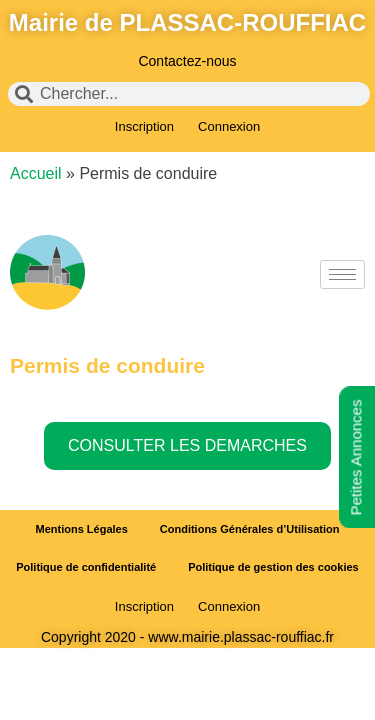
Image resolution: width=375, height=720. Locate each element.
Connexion (229, 126)
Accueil (36, 173)
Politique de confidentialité (86, 567)
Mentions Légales (82, 529)
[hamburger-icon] (342, 274)
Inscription (144, 126)
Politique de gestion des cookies (273, 567)
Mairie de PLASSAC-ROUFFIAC (187, 22)
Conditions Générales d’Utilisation (250, 529)
